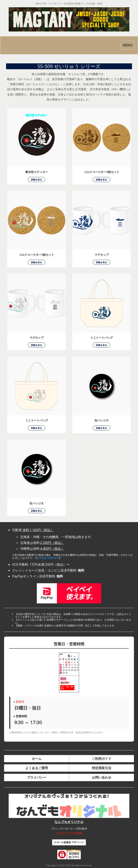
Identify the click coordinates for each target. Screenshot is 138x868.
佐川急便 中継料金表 (48, 558)
